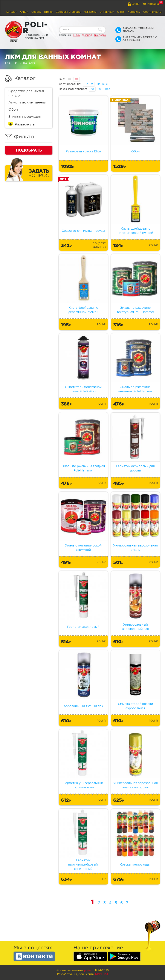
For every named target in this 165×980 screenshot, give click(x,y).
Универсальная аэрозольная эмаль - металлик (135, 785)
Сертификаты (152, 12)
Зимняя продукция (25, 117)
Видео (48, 12)
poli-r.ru (89, 970)
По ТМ (89, 84)
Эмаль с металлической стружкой (83, 548)
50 (99, 89)
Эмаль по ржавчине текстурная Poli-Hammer (135, 310)
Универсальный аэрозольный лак (135, 627)
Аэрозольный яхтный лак (83, 706)
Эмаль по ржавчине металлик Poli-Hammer (135, 389)
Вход (135, 4)
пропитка (87, 35)
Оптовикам (107, 12)
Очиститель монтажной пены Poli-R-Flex (83, 389)
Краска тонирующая (135, 865)
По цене (102, 84)
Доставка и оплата (68, 12)
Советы (36, 12)
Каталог (11, 12)
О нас (121, 12)
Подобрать (29, 150)
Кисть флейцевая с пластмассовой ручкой (135, 231)
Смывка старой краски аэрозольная (135, 706)
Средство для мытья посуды (26, 93)
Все (108, 89)
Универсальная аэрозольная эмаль (135, 548)
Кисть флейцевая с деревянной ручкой (83, 310)
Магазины (90, 12)
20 (92, 89)
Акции (24, 12)
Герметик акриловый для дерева (135, 468)
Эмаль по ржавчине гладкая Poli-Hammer (83, 468)
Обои (13, 110)
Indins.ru (101, 974)
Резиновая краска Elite (83, 152)
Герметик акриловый (83, 627)
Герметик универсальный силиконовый (83, 785)
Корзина (153, 4)
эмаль (77, 35)
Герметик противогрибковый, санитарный (83, 865)
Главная (12, 63)
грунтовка (100, 35)
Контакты (134, 12)
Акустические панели (27, 102)
